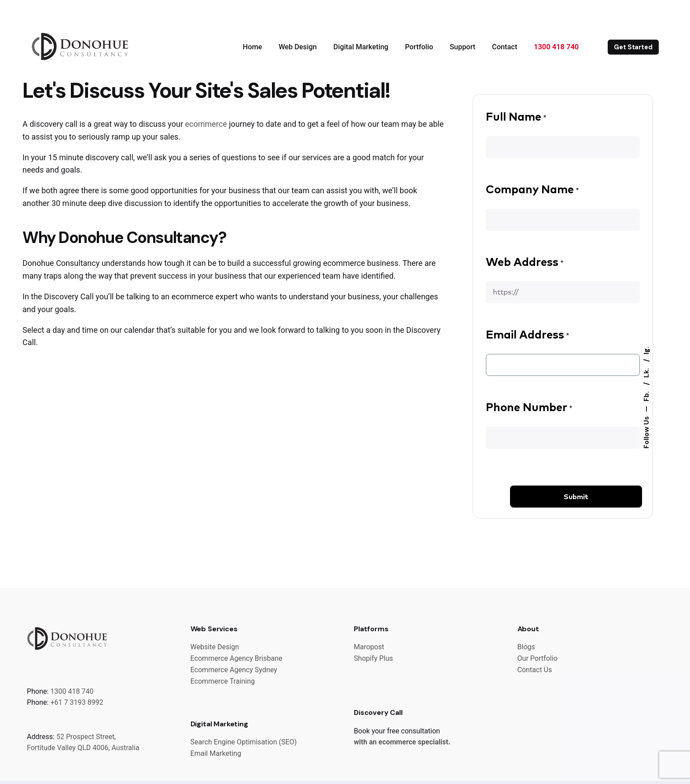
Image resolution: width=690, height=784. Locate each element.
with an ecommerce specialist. (402, 742)
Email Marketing (216, 753)
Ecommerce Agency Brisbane (237, 658)
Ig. (646, 350)
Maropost (369, 647)
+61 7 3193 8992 (77, 702)
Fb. (646, 396)
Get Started (633, 47)
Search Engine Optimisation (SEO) (244, 742)
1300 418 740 (72, 691)
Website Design (215, 647)
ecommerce (206, 124)
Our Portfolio (538, 658)
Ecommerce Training (223, 681)
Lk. (646, 372)
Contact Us (535, 670)
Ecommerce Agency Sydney (234, 670)
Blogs (526, 647)
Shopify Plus (373, 658)
